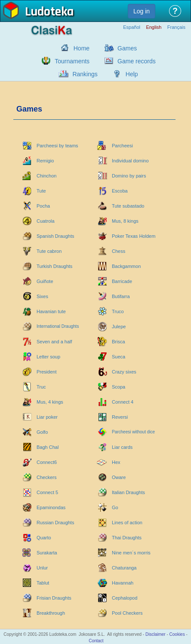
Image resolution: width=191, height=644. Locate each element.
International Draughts (58, 326)
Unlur (42, 568)
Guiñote (45, 281)
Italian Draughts (128, 492)
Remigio (45, 161)
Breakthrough (51, 613)
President (46, 372)
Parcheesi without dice (133, 432)
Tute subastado (128, 206)
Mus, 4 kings (50, 402)
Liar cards (122, 447)
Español (132, 27)
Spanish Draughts (55, 236)
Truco (118, 311)
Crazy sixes (124, 372)
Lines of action (127, 523)
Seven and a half (54, 342)
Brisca (119, 342)
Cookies (177, 634)
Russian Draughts (55, 523)
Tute (41, 191)
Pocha (43, 206)
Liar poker (47, 417)
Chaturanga (124, 568)
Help (132, 74)
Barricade (122, 281)
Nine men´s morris (131, 553)
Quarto (44, 538)
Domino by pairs (129, 176)
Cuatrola (46, 221)
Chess (119, 251)
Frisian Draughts (54, 598)
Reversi (120, 417)
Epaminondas (51, 507)
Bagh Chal (48, 447)
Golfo (42, 432)
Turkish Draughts (54, 266)
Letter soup (48, 357)
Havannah (123, 583)
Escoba (120, 191)
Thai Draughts (127, 538)
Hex (116, 462)
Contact (96, 641)
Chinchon (46, 176)
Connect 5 (47, 492)
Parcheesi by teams (57, 146)
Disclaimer (156, 634)
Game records (137, 61)
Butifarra (121, 296)
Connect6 (47, 462)
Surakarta (47, 553)
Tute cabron (49, 251)
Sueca (119, 357)
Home (82, 48)
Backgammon (126, 266)
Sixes (42, 296)
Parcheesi (122, 146)
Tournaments (72, 61)
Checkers (46, 477)
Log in (142, 11)
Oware (119, 477)
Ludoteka (49, 12)
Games (127, 48)
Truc (41, 387)
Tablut (43, 583)
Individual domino (130, 161)
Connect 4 (123, 402)
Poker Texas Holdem (134, 236)
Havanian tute (51, 311)
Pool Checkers (127, 613)
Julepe (119, 327)
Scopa (119, 387)
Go (115, 507)
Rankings (85, 74)
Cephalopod (125, 598)
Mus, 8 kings (125, 221)
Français (176, 27)
